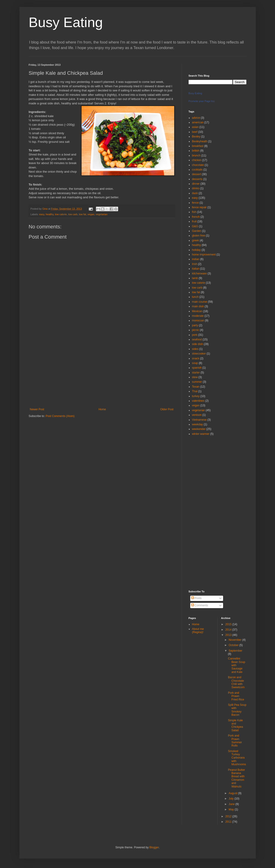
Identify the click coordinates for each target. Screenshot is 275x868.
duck (195, 193)
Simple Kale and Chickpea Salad (235, 725)
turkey (196, 396)
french (196, 217)
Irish (195, 264)
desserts (197, 179)
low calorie (61, 214)
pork (195, 335)
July (232, 799)
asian (195, 127)
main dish (198, 306)
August (233, 793)
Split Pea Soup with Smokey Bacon (237, 710)
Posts (196, 598)
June (232, 804)
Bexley (196, 137)
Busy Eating (66, 22)
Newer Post (37, 409)
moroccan (198, 320)
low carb (73, 214)
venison (197, 415)
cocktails (197, 170)
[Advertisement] (102, 373)
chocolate (198, 165)
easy (42, 214)
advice (196, 118)
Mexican (197, 311)
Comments (200, 605)
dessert (197, 174)
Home (102, 409)
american (198, 122)
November (235, 640)
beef (195, 132)
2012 (229, 816)
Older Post (167, 409)
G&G (195, 226)
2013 (229, 635)
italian (196, 269)
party (195, 325)
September (235, 651)
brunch (196, 156)
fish (194, 212)
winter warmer (201, 434)
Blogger (154, 847)
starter (196, 373)
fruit (194, 221)
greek (196, 240)
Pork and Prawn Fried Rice (236, 696)
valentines (198, 401)
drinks (196, 188)
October (234, 645)
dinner (196, 184)
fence (195, 203)
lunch (195, 297)
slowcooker (199, 354)
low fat (83, 214)
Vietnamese (199, 420)
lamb (195, 278)
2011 (229, 822)
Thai (195, 391)
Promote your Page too (202, 101)
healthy (50, 214)
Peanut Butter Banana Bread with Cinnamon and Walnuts (236, 778)
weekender (199, 429)
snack (196, 358)
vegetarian (101, 214)
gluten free (199, 236)
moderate (198, 316)
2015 (229, 624)
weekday (198, 424)
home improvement (204, 255)
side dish (198, 344)
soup (195, 363)
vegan (91, 214)
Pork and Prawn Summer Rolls (235, 741)
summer (197, 382)
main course (200, 302)
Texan (196, 387)
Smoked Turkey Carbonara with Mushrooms (237, 758)
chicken (197, 160)
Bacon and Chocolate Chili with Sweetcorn (236, 682)
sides (195, 349)
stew (195, 377)
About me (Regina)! (198, 631)
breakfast (198, 146)
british (196, 151)
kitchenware (199, 274)
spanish (197, 368)
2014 (229, 630)
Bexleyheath (200, 141)
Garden (197, 231)
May (232, 809)
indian (196, 259)
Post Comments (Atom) (60, 416)
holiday (196, 250)
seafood (197, 339)
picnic (196, 330)
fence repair (199, 207)
